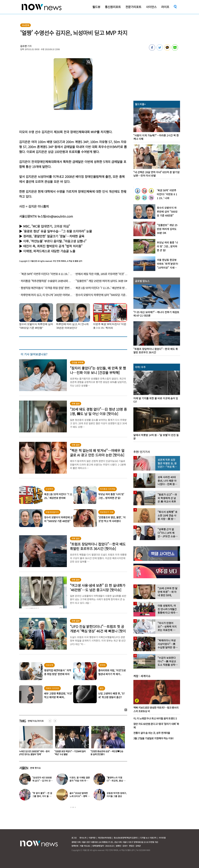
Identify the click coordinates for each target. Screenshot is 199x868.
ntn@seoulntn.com (59, 216)
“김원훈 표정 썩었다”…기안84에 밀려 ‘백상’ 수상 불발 (106, 753)
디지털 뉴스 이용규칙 (148, 838)
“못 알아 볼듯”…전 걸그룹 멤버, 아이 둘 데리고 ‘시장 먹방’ (42, 796)
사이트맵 (162, 838)
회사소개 (83, 838)
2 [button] (73, 807)
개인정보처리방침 (105, 838)
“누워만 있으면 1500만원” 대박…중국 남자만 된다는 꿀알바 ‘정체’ (70, 753)
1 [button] (71, 807)
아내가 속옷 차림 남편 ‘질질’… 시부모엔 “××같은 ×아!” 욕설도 (34, 753)
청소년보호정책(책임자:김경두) (126, 838)
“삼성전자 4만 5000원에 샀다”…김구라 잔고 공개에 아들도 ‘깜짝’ (42, 781)
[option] (35, 742)
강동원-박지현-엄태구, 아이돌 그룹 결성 (117, 795)
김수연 (23, 46)
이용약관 (92, 838)
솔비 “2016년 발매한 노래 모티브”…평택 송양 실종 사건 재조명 (80, 796)
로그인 (74, 838)
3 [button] (75, 807)
